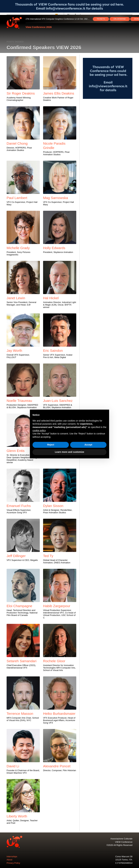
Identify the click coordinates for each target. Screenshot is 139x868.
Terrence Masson (20, 714)
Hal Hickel (51, 298)
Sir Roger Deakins (21, 93)
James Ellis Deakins (59, 93)
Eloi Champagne (19, 606)
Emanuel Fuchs (19, 506)
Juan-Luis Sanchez (58, 401)
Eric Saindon (53, 351)
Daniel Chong (17, 143)
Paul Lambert (17, 198)
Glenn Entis (16, 451)
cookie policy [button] (39, 430)
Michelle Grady (18, 248)
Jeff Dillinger (16, 556)
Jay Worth (14, 351)
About (9, 860)
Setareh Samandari (22, 661)
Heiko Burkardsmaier (59, 714)
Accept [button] (88, 445)
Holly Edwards (54, 248)
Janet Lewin (16, 298)
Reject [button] (51, 445)
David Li (13, 766)
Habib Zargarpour (57, 606)
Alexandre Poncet (57, 766)
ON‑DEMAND (120, 19)
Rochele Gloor (54, 661)
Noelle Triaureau (19, 401)
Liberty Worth (17, 816)
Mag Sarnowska (56, 198)
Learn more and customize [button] (69, 452)
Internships (12, 857)
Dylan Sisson (53, 506)
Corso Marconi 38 (124, 857)
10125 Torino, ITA (124, 860)
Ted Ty (48, 556)
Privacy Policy (13, 863)
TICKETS (101, 19)
